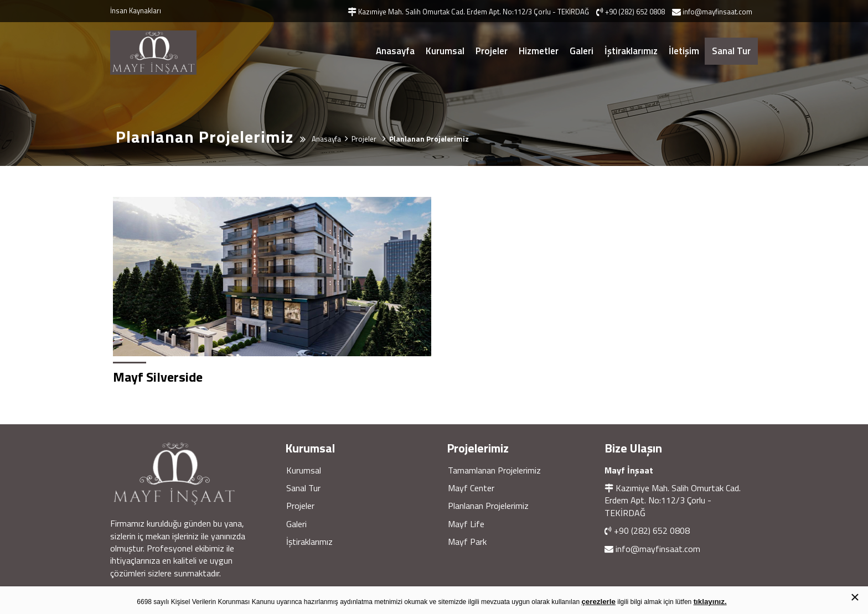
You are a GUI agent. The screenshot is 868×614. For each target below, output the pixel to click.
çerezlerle (598, 602)
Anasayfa (395, 51)
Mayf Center (471, 488)
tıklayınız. (710, 602)
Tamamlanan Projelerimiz (494, 470)
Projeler (492, 51)
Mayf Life (466, 524)
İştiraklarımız (631, 51)
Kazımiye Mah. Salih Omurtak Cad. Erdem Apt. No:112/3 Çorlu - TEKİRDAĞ (673, 500)
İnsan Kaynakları (136, 11)
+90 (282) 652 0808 (652, 530)
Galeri (582, 51)
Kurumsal (445, 51)
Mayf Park (467, 542)
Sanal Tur (731, 51)
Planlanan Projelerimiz (488, 506)
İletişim (684, 51)
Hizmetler (539, 51)
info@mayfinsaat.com (658, 549)
